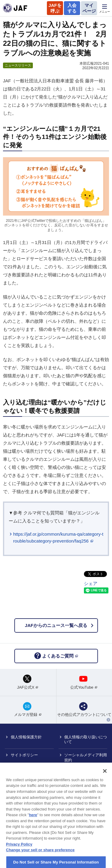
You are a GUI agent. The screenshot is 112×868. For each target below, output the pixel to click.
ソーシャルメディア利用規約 (86, 758)
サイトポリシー (24, 755)
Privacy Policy (19, 853)
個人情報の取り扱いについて (86, 740)
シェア (91, 583)
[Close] (105, 780)
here (33, 824)
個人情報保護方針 (26, 737)
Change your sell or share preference (40, 859)
